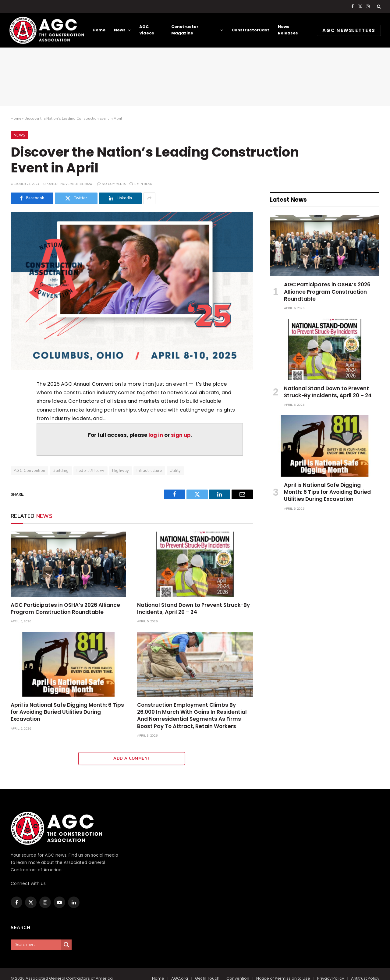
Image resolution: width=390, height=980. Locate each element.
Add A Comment (132, 759)
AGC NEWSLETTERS (349, 30)
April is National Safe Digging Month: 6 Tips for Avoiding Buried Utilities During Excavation (67, 712)
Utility (175, 471)
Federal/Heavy (90, 471)
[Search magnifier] (66, 945)
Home (99, 30)
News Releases (288, 30)
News (120, 30)
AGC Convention (29, 471)
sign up (181, 435)
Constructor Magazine (185, 30)
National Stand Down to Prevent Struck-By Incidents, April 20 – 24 (193, 609)
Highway (121, 471)
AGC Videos (147, 30)
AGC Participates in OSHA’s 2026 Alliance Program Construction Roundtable (65, 609)
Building (61, 471)
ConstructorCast (250, 30)
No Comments (112, 184)
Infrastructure (149, 471)
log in (156, 435)
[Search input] (37, 945)
